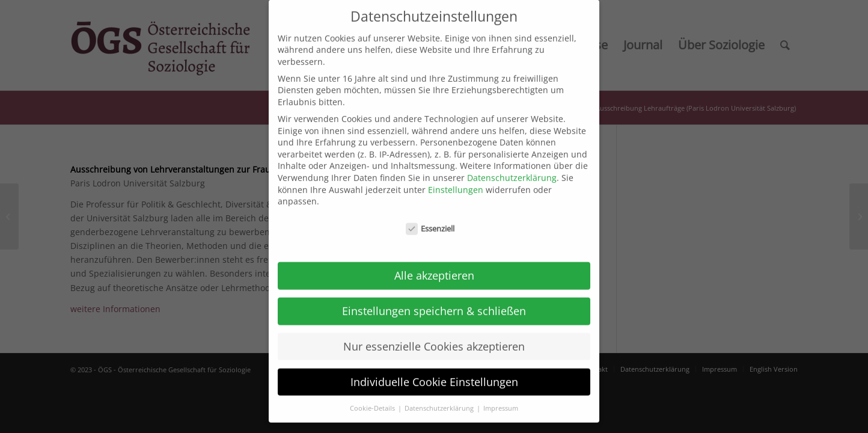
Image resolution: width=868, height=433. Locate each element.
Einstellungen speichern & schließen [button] (434, 302)
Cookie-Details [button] (373, 399)
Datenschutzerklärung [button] (440, 399)
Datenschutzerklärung (512, 169)
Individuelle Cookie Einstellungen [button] (434, 373)
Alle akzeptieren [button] (434, 267)
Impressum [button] (501, 399)
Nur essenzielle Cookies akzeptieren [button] (434, 338)
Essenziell (430, 220)
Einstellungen (456, 181)
